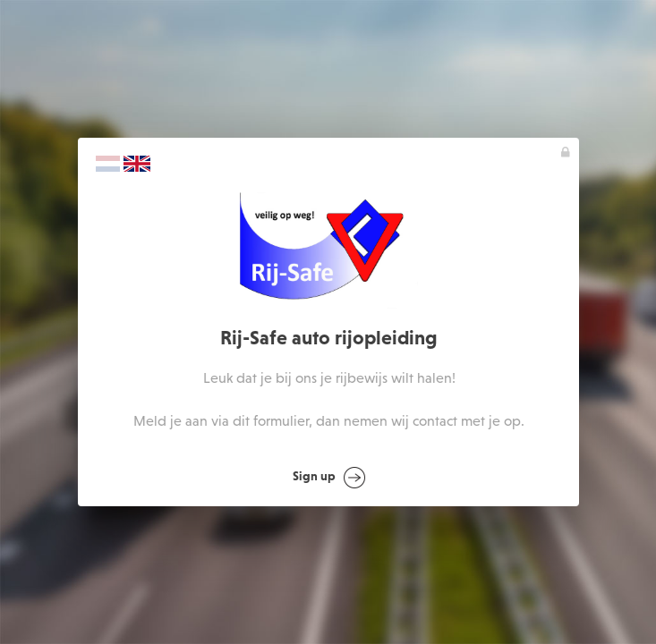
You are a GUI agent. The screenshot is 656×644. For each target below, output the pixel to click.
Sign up (330, 478)
